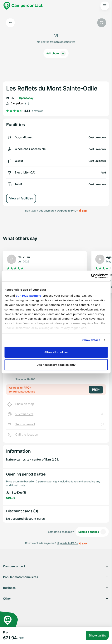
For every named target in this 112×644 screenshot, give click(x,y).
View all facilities (21, 198)
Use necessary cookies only (56, 365)
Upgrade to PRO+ (67, 211)
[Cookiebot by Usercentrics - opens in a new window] (91, 276)
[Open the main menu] (105, 6)
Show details (91, 340)
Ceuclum (24, 257)
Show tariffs (97, 635)
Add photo (56, 53)
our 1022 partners (29, 296)
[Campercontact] (23, 6)
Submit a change (92, 532)
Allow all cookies (56, 352)
